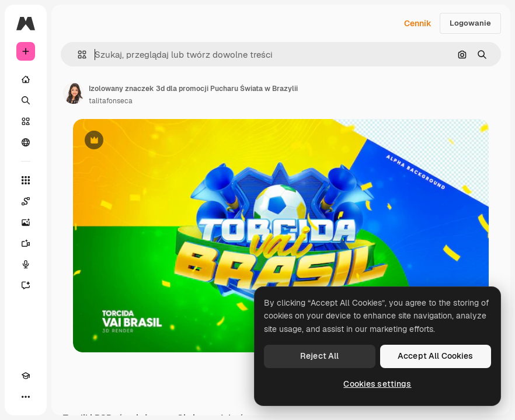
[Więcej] (26, 397)
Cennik (418, 23)
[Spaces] (26, 201)
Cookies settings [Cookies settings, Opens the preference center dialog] (377, 384)
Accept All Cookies (436, 356)
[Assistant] (26, 285)
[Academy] (26, 376)
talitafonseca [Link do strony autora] (111, 101)
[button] (77, 55)
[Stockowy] (26, 121)
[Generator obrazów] (26, 222)
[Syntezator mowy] (26, 264)
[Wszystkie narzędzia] (26, 180)
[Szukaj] (26, 100)
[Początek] (26, 79)
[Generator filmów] (26, 243)
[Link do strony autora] (74, 93)
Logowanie (470, 23)
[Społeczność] (26, 142)
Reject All (319, 356)
